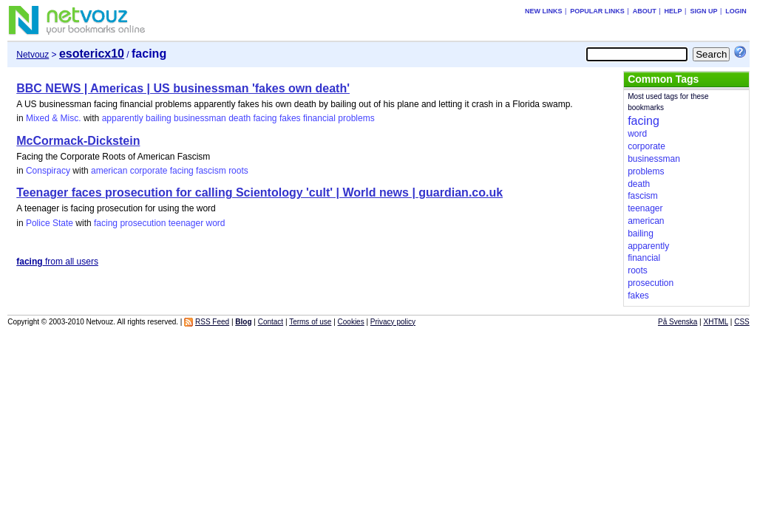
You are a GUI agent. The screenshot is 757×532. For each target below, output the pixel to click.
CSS (742, 322)
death (240, 118)
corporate (149, 171)
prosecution (143, 223)
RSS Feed (212, 322)
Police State (50, 223)
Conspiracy (48, 171)
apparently (123, 118)
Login (736, 11)
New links (544, 11)
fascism (211, 171)
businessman (200, 118)
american (109, 171)
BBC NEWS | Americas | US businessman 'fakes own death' (183, 88)
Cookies (351, 322)
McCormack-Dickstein (78, 141)
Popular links (597, 11)
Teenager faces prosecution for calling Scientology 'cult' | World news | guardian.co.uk (259, 192)
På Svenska (678, 322)
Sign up (703, 11)
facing (265, 118)
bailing (159, 118)
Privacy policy (393, 322)
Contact (271, 322)
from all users (57, 262)
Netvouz (33, 55)
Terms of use (310, 322)
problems (356, 118)
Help (673, 11)
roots (238, 171)
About (645, 11)
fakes (290, 118)
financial (319, 118)
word (215, 223)
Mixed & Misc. (54, 118)
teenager (186, 223)
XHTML (716, 322)
